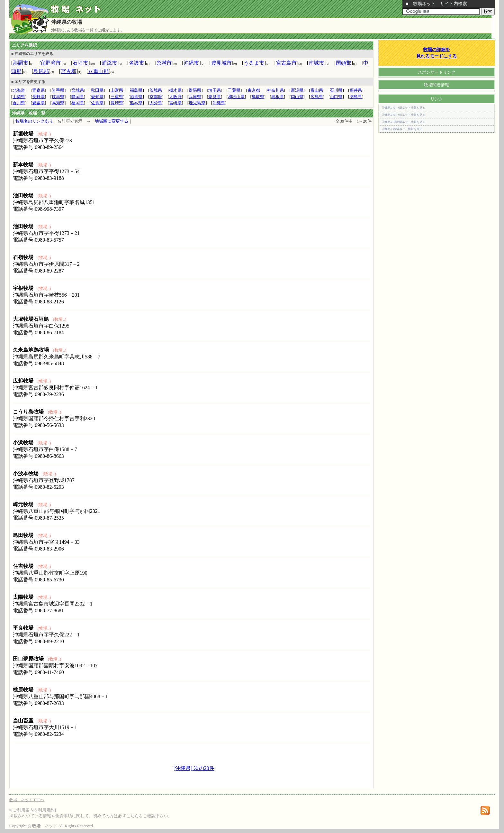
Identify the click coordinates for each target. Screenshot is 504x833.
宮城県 (78, 90)
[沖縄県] (183, 768)
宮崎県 (175, 103)
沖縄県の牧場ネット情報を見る (402, 129)
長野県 (38, 97)
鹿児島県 (197, 103)
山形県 (117, 90)
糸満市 (164, 63)
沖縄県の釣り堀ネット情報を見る (404, 108)
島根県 (278, 97)
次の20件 (203, 768)
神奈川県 (275, 90)
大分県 (156, 103)
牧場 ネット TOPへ (27, 800)
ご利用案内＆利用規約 (34, 810)
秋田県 (97, 90)
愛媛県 (38, 103)
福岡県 (78, 103)
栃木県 (175, 90)
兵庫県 (195, 97)
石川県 (336, 90)
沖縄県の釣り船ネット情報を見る (404, 115)
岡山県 (297, 97)
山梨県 (19, 97)
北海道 (19, 90)
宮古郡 (68, 71)
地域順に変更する (112, 121)
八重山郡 (98, 71)
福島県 (136, 90)
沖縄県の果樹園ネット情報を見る (404, 122)
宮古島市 (286, 63)
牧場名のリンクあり (34, 121)
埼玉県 (215, 90)
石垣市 (80, 63)
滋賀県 (136, 97)
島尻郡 (41, 71)
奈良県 (215, 97)
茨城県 (156, 90)
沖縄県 (219, 103)
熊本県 (136, 103)
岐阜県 (58, 97)
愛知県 (97, 97)
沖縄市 (191, 63)
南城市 (316, 63)
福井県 (356, 90)
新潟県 (297, 90)
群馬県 (195, 90)
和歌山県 (236, 97)
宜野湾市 (50, 63)
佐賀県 (97, 103)
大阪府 (175, 97)
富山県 (317, 90)
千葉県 (234, 90)
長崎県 (117, 103)
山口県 (336, 97)
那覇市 (21, 63)
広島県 (317, 97)
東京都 (254, 90)
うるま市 (254, 63)
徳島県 (356, 97)
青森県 (38, 90)
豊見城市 (221, 63)
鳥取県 (258, 97)
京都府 (156, 97)
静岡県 (78, 97)
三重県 (117, 97)
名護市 (137, 63)
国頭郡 (344, 63)
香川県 (19, 103)
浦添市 (109, 63)
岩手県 (58, 90)
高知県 (58, 103)
